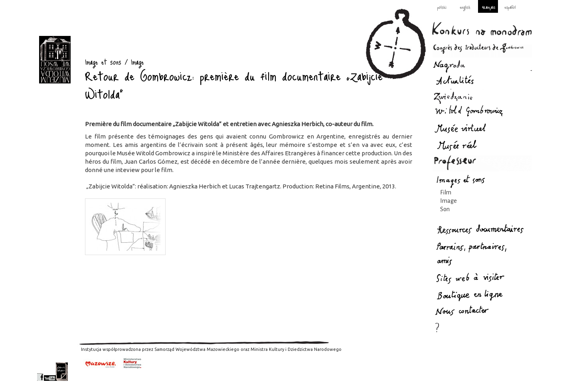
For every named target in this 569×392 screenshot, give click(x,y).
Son (445, 209)
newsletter (62, 372)
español (510, 7)
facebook (40, 372)
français (489, 7)
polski (442, 7)
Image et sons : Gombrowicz (55, 60)
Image (448, 201)
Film (446, 192)
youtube (50, 372)
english (465, 7)
